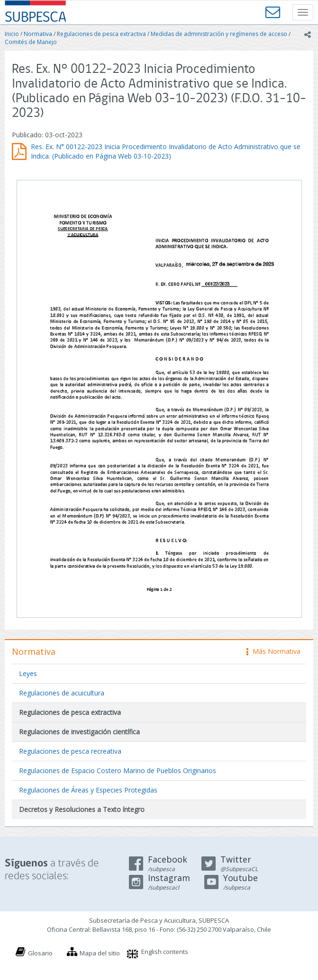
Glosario (40, 953)
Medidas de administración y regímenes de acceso (219, 34)
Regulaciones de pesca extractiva (101, 34)
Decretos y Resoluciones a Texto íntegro (82, 809)
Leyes (28, 673)
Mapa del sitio (100, 953)
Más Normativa (273, 651)
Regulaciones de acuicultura (62, 693)
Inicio (12, 34)
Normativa (38, 34)
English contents (165, 952)
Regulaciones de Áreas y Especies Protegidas (88, 790)
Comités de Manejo (31, 42)
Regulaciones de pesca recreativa (70, 751)
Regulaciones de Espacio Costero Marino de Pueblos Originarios (118, 771)
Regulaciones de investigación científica (79, 732)
